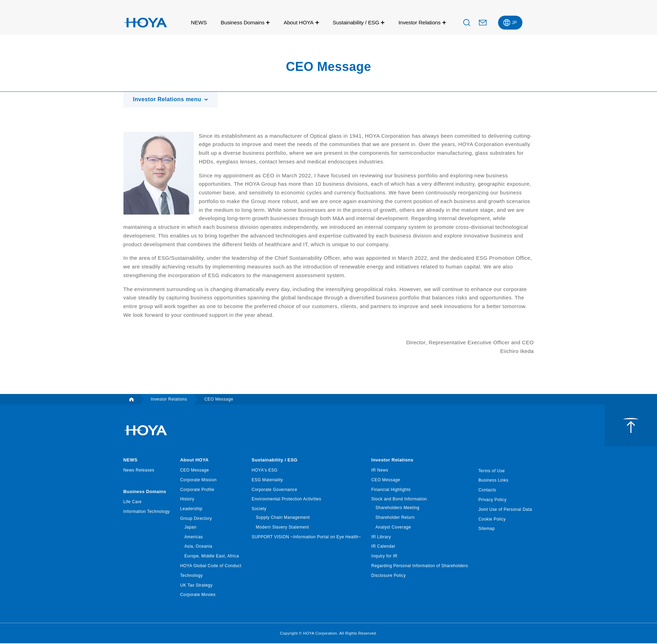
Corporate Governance (275, 490)
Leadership (191, 509)
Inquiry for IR (384, 557)
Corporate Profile (197, 490)
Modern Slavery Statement (283, 528)
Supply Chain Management (283, 518)
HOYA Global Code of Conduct (211, 566)
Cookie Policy (492, 520)
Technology (191, 576)
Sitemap (486, 529)
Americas (194, 537)
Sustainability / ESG (356, 22)
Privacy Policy (492, 500)
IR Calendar (383, 547)
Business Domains (243, 22)
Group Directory (196, 519)
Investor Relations (419, 22)
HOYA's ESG (265, 470)
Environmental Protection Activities (287, 500)
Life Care (133, 502)
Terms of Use (491, 471)
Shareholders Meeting (398, 508)
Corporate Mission (198, 480)
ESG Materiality (267, 480)
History (187, 500)
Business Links (493, 481)
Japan (190, 528)
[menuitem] (510, 23)
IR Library (381, 537)
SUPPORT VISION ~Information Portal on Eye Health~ (306, 537)
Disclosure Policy (389, 576)
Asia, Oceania (198, 547)
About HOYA (298, 22)
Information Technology (147, 512)
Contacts (487, 491)
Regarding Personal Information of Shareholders (420, 566)
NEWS (199, 22)
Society (259, 509)
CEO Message (195, 470)
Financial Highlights (391, 490)
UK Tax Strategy (196, 586)
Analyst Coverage (393, 528)
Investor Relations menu (168, 100)
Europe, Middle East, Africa (212, 557)
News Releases (139, 470)
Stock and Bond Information (399, 500)
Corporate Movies (198, 595)
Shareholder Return (395, 518)
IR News (380, 470)
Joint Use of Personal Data (505, 510)
